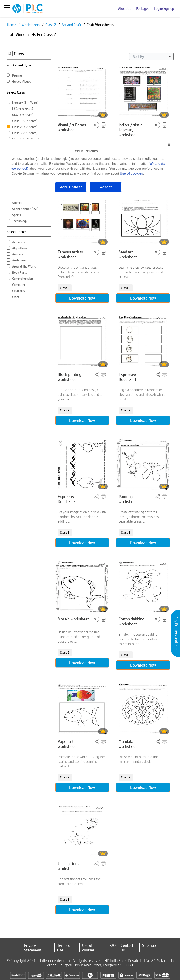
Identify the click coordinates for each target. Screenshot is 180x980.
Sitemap (149, 945)
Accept (106, 187)
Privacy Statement (33, 948)
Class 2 (51, 25)
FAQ (112, 945)
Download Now (82, 298)
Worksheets (31, 25)
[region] (90, 169)
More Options (71, 187)
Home (12, 25)
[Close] (169, 145)
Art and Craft (72, 25)
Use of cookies (88, 948)
